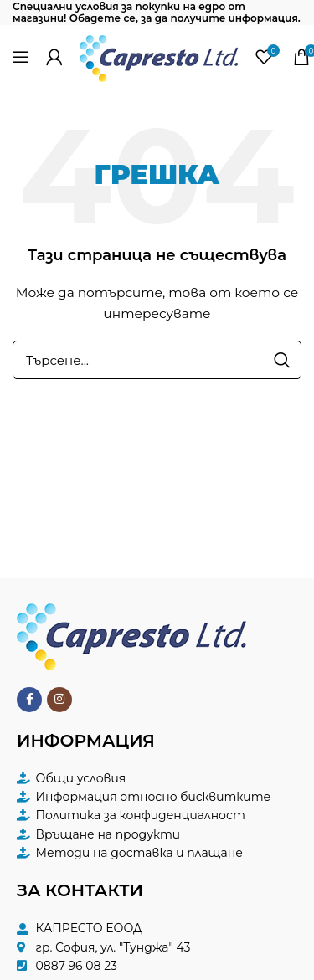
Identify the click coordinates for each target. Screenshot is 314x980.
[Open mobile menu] (21, 57)
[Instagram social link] (59, 700)
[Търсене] (157, 360)
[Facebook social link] (29, 700)
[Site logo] (159, 55)
